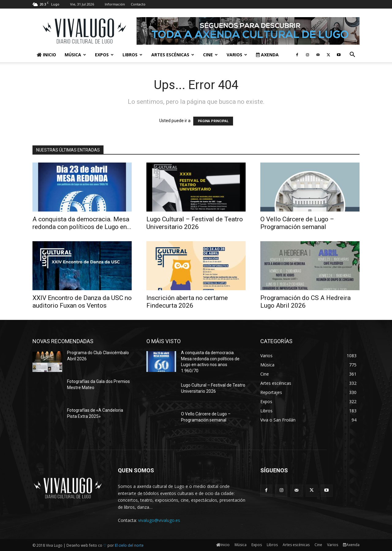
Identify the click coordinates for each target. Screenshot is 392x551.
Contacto (138, 4)
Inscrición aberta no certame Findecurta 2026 (187, 302)
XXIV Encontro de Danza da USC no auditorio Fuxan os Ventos (82, 302)
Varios (237, 55)
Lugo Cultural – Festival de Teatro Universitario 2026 (195, 223)
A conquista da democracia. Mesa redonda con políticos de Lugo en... (82, 223)
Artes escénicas (173, 55)
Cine (210, 55)
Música (75, 55)
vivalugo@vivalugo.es (159, 520)
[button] (352, 55)
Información (115, 4)
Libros (132, 55)
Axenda (267, 55)
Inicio (46, 55)
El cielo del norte (129, 545)
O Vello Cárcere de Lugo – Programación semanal (297, 223)
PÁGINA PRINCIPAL (213, 121)
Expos (104, 55)
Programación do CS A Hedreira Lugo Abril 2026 (305, 302)
